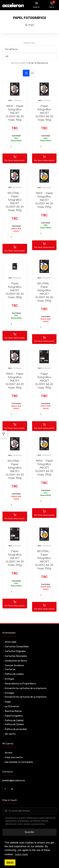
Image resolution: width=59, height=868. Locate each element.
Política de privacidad (16, 729)
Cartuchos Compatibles (17, 647)
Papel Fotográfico (14, 716)
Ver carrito (10, 734)
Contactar (10, 669)
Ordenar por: (30, 43)
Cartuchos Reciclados (16, 656)
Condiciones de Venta (16, 661)
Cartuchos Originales (15, 651)
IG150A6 (47, 101)
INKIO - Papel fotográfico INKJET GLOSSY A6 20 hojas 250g (44, 200)
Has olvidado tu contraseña (19, 762)
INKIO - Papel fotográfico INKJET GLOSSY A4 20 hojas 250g (44, 468)
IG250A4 (17, 546)
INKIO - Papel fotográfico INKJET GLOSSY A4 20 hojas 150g (15, 381)
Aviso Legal (11, 642)
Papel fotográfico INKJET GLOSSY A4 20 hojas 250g (15, 558)
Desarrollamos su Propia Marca (20, 684)
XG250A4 (47, 546)
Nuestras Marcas (13, 711)
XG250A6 (46, 278)
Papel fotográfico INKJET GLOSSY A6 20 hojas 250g (15, 290)
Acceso (9, 753)
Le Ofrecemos (12, 706)
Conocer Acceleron (14, 665)
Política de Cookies (14, 724)
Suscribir (29, 832)
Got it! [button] (10, 862)
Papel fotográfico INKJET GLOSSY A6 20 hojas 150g (44, 113)
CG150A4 (17, 368)
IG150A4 (46, 368)
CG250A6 (46, 188)
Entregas (10, 679)
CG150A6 (17, 101)
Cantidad (16, 138)
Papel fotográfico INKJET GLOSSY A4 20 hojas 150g (44, 381)
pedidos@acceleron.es (14, 781)
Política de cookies (14, 674)
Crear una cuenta (14, 757)
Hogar (31, 25)
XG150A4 (17, 455)
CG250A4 (47, 455)
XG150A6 (17, 187)
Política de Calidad (14, 721)
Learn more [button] (21, 854)
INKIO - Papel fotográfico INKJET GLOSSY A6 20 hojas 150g (15, 113)
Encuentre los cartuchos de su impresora (26, 688)
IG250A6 (17, 278)
